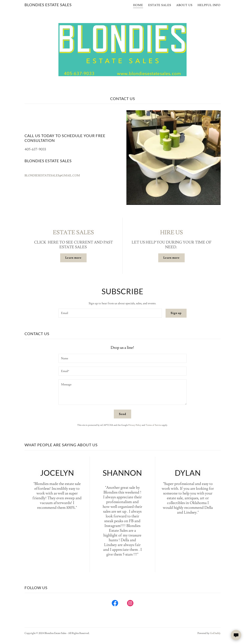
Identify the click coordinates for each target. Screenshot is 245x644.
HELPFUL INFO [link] (209, 5)
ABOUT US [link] (184, 5)
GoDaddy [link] (215, 633)
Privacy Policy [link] (135, 425)
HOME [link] (138, 5)
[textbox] (110, 313)
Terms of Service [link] (154, 425)
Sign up (176, 313)
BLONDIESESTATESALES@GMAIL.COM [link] (52, 176)
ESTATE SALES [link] (160, 5)
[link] (48, 5)
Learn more (73, 258)
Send (122, 414)
